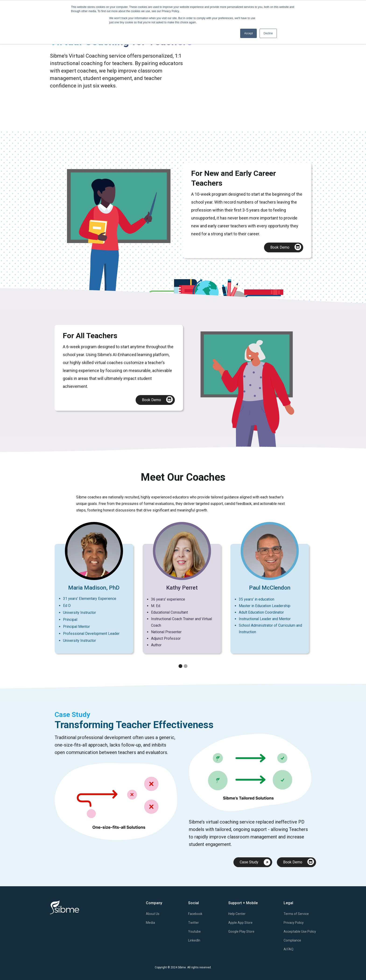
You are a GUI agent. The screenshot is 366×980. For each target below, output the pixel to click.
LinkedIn (194, 940)
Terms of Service (296, 914)
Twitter (194, 923)
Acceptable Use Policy (300, 931)
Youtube (194, 931)
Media (150, 923)
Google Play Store (241, 931)
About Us (153, 914)
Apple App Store (240, 923)
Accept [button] (248, 33)
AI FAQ (289, 949)
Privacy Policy (294, 923)
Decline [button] (268, 33)
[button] (302, 597)
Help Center (237, 914)
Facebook (195, 914)
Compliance (292, 940)
